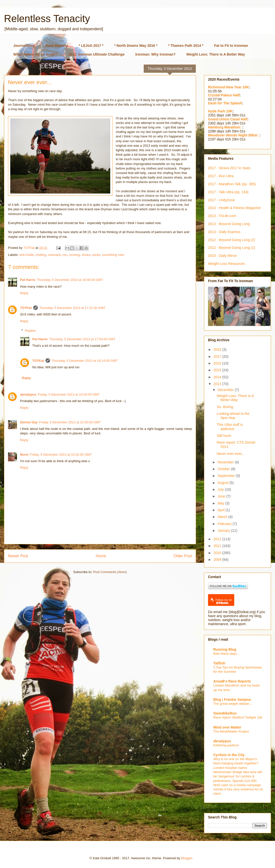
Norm (24, 455)
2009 (218, 560)
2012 (218, 539)
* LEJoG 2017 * (91, 46)
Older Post (183, 556)
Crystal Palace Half (224, 95)
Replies (30, 331)
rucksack (54, 255)
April (221, 510)
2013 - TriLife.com (222, 216)
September (226, 476)
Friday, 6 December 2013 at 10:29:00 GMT (69, 394)
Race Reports (57, 46)
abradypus (28, 394)
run (65, 255)
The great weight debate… (233, 704)
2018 (218, 350)
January (224, 531)
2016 (218, 363)
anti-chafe (27, 255)
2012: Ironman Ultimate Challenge (96, 54)
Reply (24, 293)
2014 (218, 377)
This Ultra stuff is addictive (230, 427)
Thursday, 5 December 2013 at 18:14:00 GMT (85, 361)
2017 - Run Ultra (221, 176)
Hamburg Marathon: (225, 127)
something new (113, 255)
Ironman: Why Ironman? (155, 54)
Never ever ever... (231, 454)
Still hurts (224, 436)
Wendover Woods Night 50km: (234, 135)
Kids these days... (226, 654)
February (225, 524)
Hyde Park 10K (220, 111)
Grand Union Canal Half (228, 119)
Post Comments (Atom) (110, 572)
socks (96, 255)
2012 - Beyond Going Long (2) (231, 240)
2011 (218, 546)
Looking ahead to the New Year (233, 416)
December (226, 390)
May (221, 503)
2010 (218, 553)
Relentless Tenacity (47, 19)
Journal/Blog (24, 46)
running (74, 255)
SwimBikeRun (225, 713)
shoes (86, 255)
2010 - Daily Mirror (222, 256)
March (223, 517)
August (223, 483)
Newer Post (18, 556)
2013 (218, 384)
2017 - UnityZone (221, 200)
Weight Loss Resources (226, 264)
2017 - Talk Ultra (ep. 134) (228, 192)
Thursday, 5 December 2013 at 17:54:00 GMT (82, 339)
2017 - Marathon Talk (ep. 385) (232, 184)
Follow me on (224, 601)
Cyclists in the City (229, 755)
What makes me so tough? (35, 54)
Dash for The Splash (225, 103)
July (221, 489)
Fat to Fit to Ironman (231, 46)
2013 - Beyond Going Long (229, 224)
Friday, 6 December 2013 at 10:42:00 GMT (61, 455)
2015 (218, 370)
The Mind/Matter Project (231, 731)
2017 (218, 357)
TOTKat (26, 308)
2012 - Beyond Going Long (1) (231, 248)
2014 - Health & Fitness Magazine (234, 208)
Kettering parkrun (226, 745)
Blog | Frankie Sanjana (232, 700)
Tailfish (219, 663)
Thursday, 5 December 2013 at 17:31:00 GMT (72, 308)
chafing (41, 255)
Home (101, 556)
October (224, 469)
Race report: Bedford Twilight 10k (238, 717)
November (226, 462)
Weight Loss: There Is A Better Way (216, 54)
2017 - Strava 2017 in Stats (229, 168)
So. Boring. (225, 407)
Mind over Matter (227, 727)
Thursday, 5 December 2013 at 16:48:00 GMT (70, 280)
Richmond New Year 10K (228, 87)
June (222, 496)
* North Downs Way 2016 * (136, 46)
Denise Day (29, 422)
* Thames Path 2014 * (186, 46)
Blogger (186, 858)
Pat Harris (28, 280)
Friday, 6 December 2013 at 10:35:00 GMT (70, 422)
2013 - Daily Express (224, 232)
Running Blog (225, 649)
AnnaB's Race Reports (232, 681)
